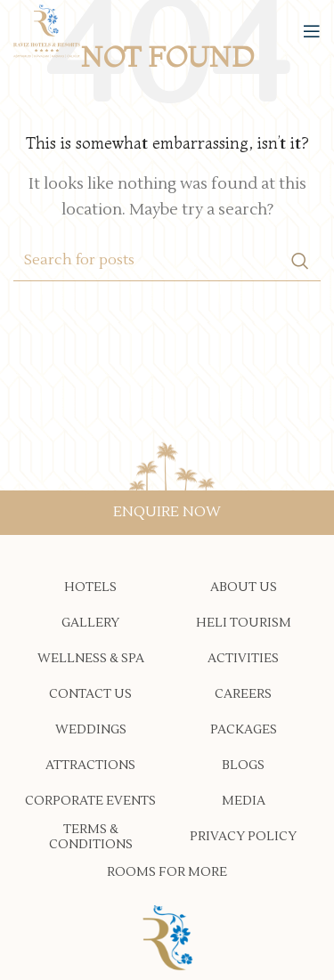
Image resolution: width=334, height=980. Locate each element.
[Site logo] (47, 30)
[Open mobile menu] (312, 31)
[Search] (167, 261)
